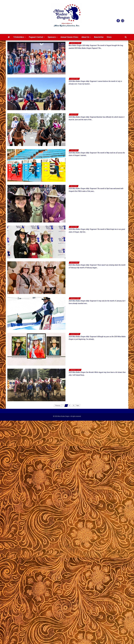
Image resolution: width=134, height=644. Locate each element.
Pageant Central (37, 37)
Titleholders (20, 37)
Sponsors (53, 37)
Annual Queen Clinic (70, 37)
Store (109, 37)
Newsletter (99, 37)
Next (78, 406)
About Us (86, 37)
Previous (58, 406)
